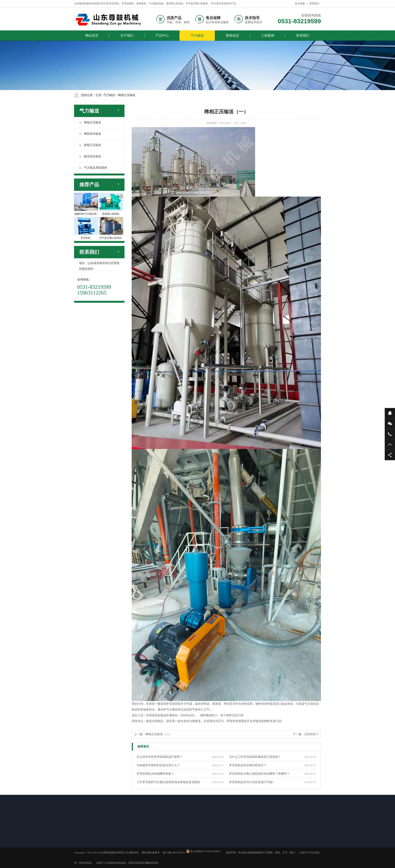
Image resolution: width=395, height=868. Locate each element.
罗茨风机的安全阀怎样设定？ (248, 765)
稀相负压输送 (90, 134)
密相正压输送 (90, 145)
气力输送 (197, 35)
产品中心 (162, 35)
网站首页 (92, 35)
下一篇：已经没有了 (306, 734)
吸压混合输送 (90, 156)
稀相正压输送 (127, 95)
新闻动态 (232, 35)
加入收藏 (300, 3)
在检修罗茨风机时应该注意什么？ (158, 765)
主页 (98, 95)
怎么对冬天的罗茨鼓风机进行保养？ (160, 757)
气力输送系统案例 (93, 168)
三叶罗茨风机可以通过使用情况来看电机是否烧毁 (168, 782)
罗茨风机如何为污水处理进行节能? (251, 782)
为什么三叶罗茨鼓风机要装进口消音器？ (255, 757)
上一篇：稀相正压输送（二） (153, 734)
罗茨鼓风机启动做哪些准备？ (155, 774)
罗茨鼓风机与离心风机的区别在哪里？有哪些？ (259, 774)
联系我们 (314, 3)
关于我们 (127, 35)
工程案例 (268, 35)
